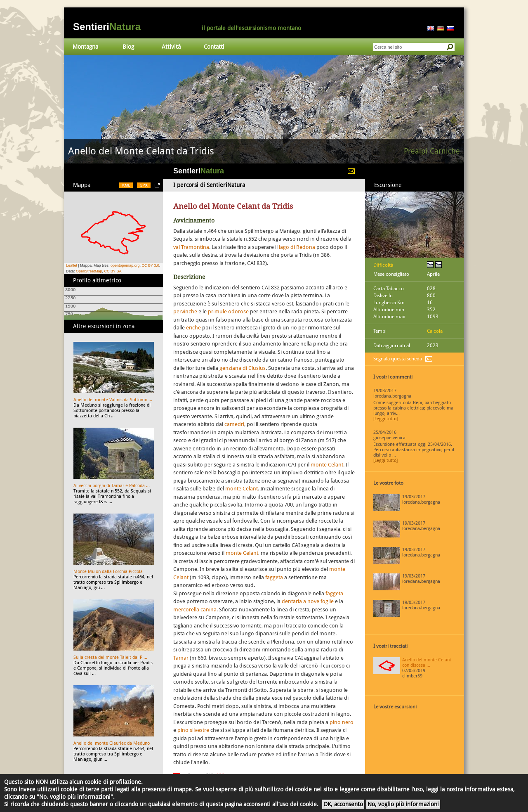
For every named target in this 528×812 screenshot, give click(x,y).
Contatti (214, 47)
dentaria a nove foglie (308, 601)
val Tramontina (191, 247)
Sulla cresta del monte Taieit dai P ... (110, 657)
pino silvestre (193, 730)
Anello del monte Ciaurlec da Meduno (112, 743)
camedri (234, 424)
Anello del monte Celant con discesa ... (427, 663)
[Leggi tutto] (385, 419)
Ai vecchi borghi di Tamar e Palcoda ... (112, 486)
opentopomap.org (125, 265)
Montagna (85, 47)
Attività (171, 47)
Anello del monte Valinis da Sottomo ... (113, 400)
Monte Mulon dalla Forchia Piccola (108, 572)
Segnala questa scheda (398, 359)
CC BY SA (113, 271)
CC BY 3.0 (150, 265)
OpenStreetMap (89, 271)
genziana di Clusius (243, 368)
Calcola (435, 331)
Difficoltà (383, 265)
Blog (128, 47)
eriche (194, 328)
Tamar (181, 658)
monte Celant (327, 465)
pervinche (185, 311)
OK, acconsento (343, 804)
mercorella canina (195, 610)
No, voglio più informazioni (403, 804)
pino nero (342, 722)
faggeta (274, 577)
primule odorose (228, 311)
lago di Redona (297, 247)
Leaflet (72, 265)
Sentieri (107, 27)
